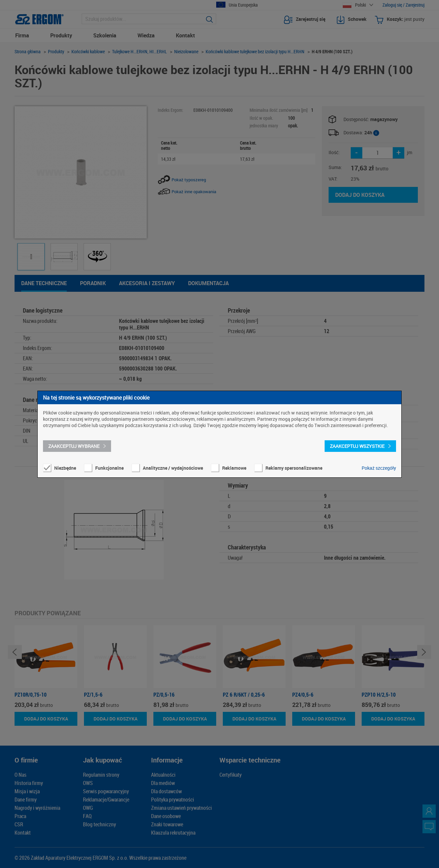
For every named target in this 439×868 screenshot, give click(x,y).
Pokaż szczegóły (379, 468)
